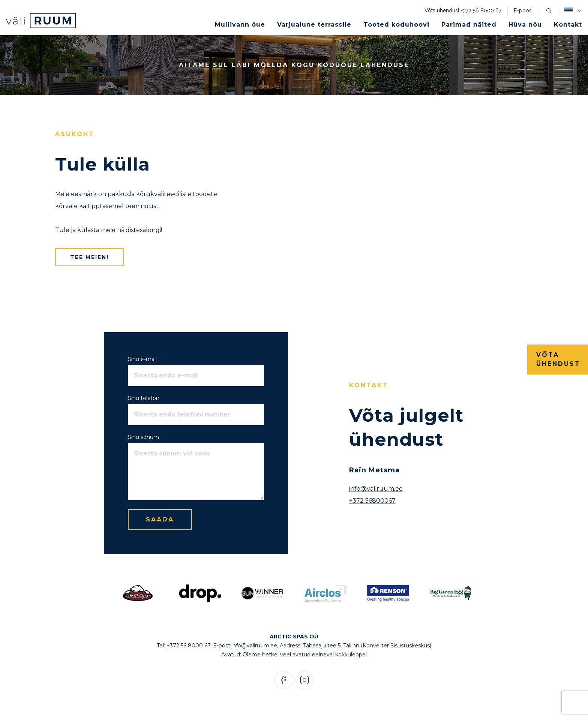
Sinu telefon (144, 398)
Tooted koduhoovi (396, 25)
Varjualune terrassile (314, 25)
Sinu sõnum (143, 437)
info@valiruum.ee (376, 489)
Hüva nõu (525, 25)
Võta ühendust (558, 359)
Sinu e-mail (142, 359)
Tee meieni (89, 257)
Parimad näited (469, 25)
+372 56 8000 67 (481, 10)
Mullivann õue (240, 25)
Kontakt (568, 25)
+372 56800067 (372, 501)
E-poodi (524, 10)
